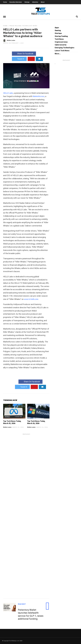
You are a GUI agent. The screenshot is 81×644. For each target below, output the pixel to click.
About (43, 2)
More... (58, 54)
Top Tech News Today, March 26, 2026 (36, 422)
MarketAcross (39, 96)
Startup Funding (61, 36)
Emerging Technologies (64, 48)
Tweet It (19, 59)
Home (5, 2)
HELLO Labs (8, 93)
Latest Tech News (62, 51)
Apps (57, 27)
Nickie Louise (7, 427)
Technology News (30, 26)
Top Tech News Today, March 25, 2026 (12, 422)
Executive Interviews (16, 2)
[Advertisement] (26, 516)
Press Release (16, 26)
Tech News (59, 39)
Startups (27, 2)
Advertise (35, 2)
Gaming (58, 30)
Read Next (22, 604)
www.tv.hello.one (31, 299)
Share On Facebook (24, 53)
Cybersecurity (61, 45)
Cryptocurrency (61, 42)
